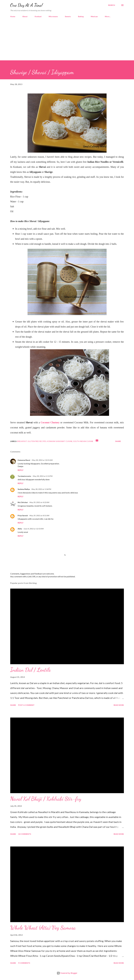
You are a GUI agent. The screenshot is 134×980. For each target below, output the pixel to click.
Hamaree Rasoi (24, 460)
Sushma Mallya (24, 489)
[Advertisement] (67, 42)
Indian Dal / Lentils (30, 670)
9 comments (24, 963)
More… (108, 16)
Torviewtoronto (24, 476)
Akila (20, 529)
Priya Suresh (23, 515)
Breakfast (22, 441)
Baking (81, 16)
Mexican (94, 16)
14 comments (25, 834)
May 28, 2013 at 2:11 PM (43, 476)
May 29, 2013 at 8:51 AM (39, 515)
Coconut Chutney (50, 422)
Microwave (53, 16)
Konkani (38, 16)
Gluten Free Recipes (37, 441)
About (25, 16)
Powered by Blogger (67, 973)
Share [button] (118, 441)
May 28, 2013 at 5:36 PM (41, 489)
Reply (21, 470)
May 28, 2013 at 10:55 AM (42, 460)
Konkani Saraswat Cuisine (60, 441)
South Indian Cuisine (83, 441)
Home (13, 16)
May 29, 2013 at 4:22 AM (39, 502)
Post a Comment (26, 705)
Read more (119, 705)
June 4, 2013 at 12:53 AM (34, 529)
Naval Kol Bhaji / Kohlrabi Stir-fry (46, 799)
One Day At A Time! (26, 5)
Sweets (68, 16)
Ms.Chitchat (23, 502)
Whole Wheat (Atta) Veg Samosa (43, 928)
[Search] (112, 5)
